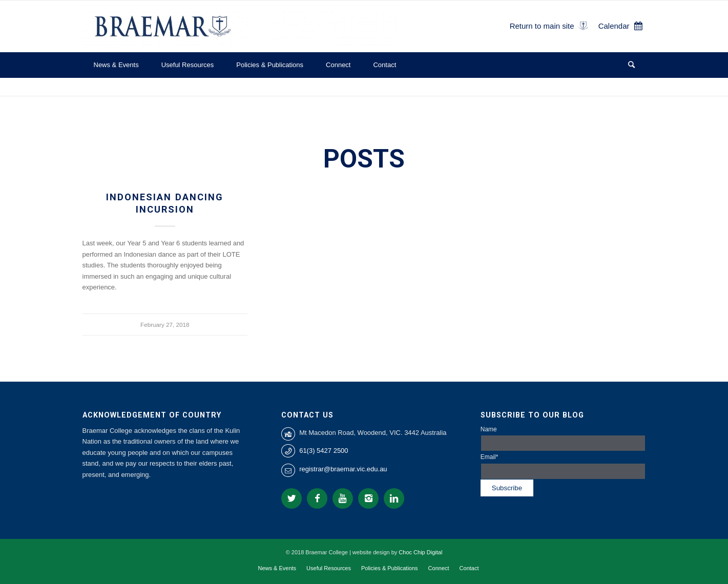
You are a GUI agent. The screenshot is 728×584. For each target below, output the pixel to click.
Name (563, 439)
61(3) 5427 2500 (324, 451)
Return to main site (542, 26)
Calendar (614, 26)
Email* (563, 466)
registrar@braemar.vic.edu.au (343, 469)
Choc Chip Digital (420, 552)
